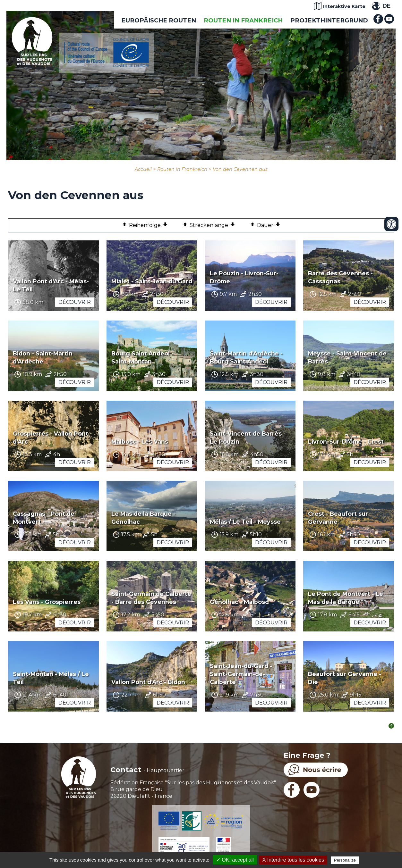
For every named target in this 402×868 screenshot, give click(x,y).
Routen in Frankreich (243, 20)
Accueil (143, 169)
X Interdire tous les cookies (293, 860)
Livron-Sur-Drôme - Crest (346, 442)
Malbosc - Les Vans (140, 442)
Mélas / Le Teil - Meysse (245, 522)
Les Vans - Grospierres (47, 602)
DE (387, 6)
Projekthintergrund (329, 20)
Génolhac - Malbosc (239, 602)
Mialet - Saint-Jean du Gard (152, 281)
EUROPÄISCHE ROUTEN (159, 20)
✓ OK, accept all (235, 860)
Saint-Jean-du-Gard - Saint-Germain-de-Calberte (241, 674)
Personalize (345, 860)
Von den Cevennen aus (240, 169)
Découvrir (75, 302)
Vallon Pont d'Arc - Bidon (148, 682)
